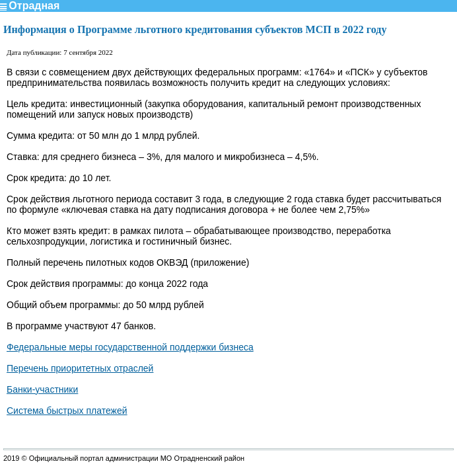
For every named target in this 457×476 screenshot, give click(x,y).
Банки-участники (42, 389)
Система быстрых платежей (67, 411)
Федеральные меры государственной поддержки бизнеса (130, 347)
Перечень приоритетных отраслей (80, 368)
